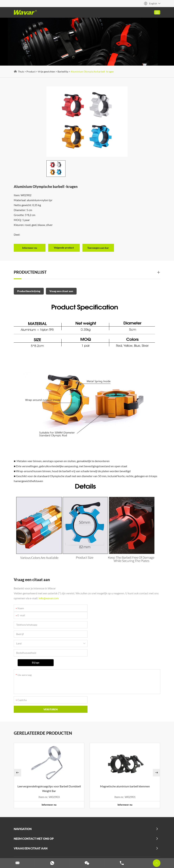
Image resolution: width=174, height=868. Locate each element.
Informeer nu (49, 767)
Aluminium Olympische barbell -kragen (93, 72)
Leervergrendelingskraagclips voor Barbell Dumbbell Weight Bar (49, 751)
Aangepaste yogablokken (69, 847)
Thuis (21, 72)
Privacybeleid (22, 831)
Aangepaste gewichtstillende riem (107, 847)
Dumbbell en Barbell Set (30, 851)
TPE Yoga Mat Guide (121, 838)
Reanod (149, 826)
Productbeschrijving (29, 289)
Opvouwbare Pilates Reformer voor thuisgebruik (61, 842)
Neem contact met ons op (34, 801)
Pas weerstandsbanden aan (89, 851)
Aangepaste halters (58, 851)
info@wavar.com (49, 596)
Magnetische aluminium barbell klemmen (125, 749)
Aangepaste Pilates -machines (33, 847)
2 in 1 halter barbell (55, 838)
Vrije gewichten (47, 72)
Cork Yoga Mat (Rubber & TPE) (88, 838)
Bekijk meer (101, 842)
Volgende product (64, 246)
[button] (18, 736)
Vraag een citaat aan (62, 289)
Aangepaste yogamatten (123, 851)
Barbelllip (63, 72)
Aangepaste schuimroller (145, 847)
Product (31, 72)
